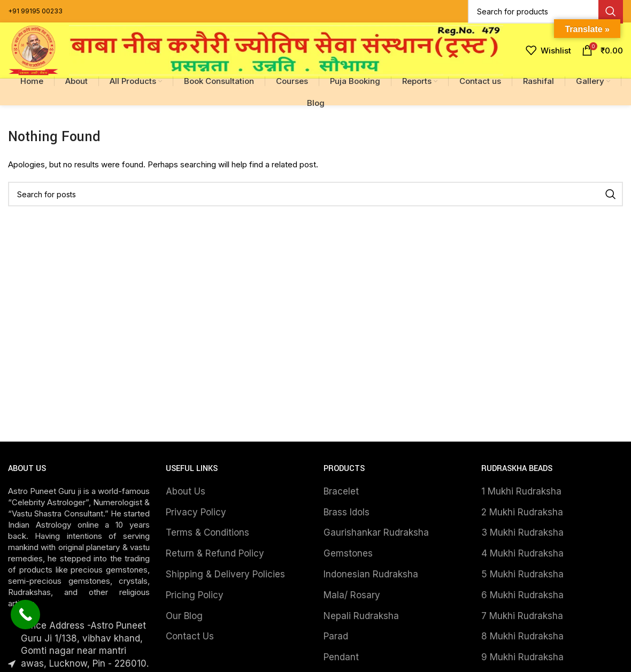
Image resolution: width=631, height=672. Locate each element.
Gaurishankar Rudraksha (376, 532)
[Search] (315, 194)
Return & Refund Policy (215, 553)
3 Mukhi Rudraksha (522, 532)
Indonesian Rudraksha (371, 574)
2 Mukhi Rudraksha (522, 512)
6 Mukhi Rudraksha (522, 595)
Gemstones (348, 553)
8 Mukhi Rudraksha (522, 636)
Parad (336, 636)
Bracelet (341, 491)
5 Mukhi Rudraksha (522, 574)
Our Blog (184, 616)
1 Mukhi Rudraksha (521, 491)
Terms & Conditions (207, 532)
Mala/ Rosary (352, 595)
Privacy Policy (196, 512)
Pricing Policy (195, 595)
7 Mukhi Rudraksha (522, 616)
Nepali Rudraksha (361, 616)
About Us (186, 491)
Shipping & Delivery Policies (225, 574)
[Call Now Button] (25, 615)
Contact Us (190, 636)
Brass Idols (347, 512)
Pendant (341, 657)
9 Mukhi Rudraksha (522, 657)
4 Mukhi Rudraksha (522, 553)
